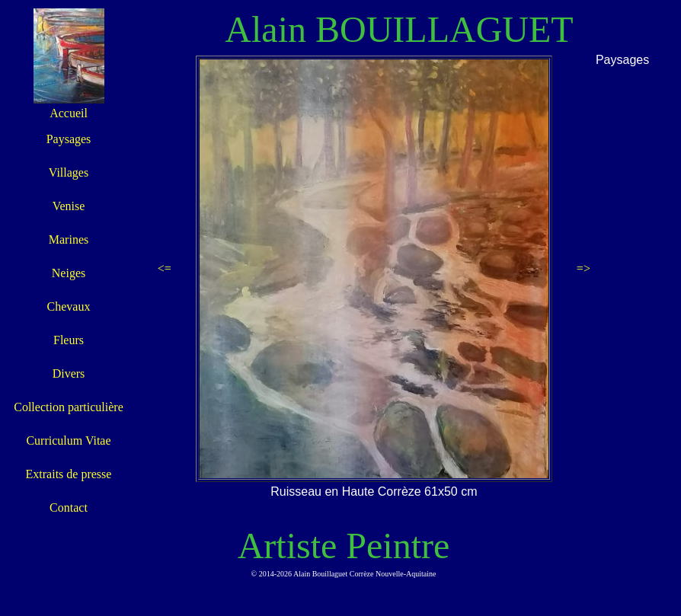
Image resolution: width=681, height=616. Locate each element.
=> (583, 268)
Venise (69, 206)
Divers (69, 373)
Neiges (69, 273)
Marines (69, 239)
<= (165, 268)
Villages (69, 172)
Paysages (69, 139)
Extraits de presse (69, 474)
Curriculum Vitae (68, 440)
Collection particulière (69, 407)
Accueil (69, 113)
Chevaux (69, 306)
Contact (69, 507)
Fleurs (69, 340)
